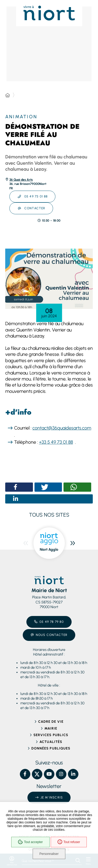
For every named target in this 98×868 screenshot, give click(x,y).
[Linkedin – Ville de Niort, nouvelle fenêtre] (73, 774)
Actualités (51, 742)
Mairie (51, 728)
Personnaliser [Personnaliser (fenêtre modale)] (49, 854)
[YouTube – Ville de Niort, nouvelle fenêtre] (49, 774)
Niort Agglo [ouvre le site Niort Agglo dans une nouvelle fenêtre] (49, 550)
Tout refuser (69, 842)
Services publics (51, 735)
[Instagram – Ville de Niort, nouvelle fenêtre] (61, 774)
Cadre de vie (51, 722)
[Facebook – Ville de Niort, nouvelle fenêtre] (25, 774)
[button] (49, 279)
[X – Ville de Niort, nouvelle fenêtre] (37, 774)
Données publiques (51, 748)
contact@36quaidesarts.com (62, 428)
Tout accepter (30, 842)
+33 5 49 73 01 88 (56, 442)
